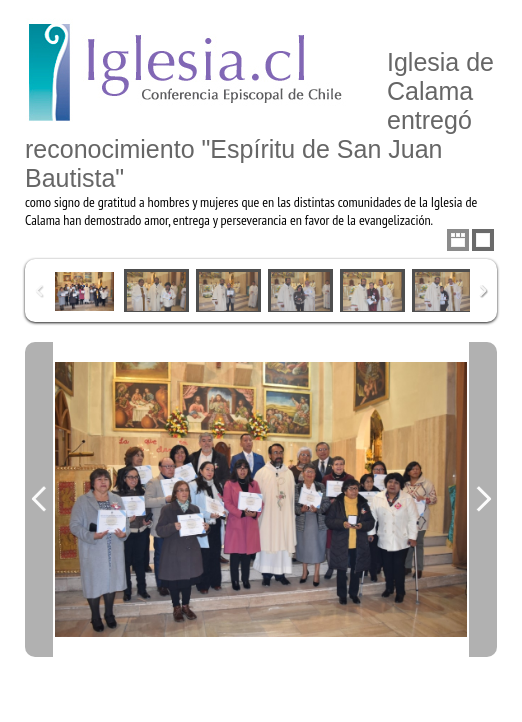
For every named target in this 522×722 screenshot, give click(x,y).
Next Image (483, 499)
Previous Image (39, 499)
